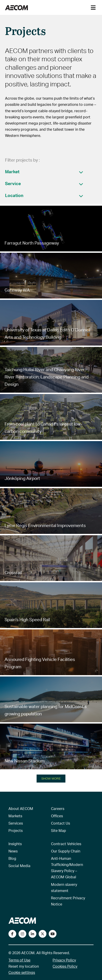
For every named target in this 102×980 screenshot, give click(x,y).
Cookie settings (22, 972)
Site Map (59, 830)
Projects (16, 830)
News (13, 851)
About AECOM (21, 808)
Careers (58, 808)
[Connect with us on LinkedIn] (32, 934)
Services (16, 823)
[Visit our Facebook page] (12, 934)
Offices (57, 816)
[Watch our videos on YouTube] (53, 934)
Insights (15, 844)
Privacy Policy (64, 960)
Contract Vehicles (66, 844)
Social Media (19, 866)
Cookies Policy (65, 966)
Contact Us (60, 823)
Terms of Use (19, 960)
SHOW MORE (51, 779)
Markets (15, 816)
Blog (12, 858)
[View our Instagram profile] (22, 934)
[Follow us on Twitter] (43, 934)
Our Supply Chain (66, 851)
